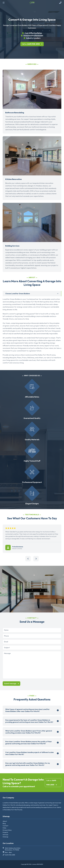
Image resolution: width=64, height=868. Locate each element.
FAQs (4, 828)
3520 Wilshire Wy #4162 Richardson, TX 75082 (13, 849)
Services (5, 835)
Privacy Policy (7, 830)
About (5, 821)
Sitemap (5, 837)
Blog (4, 823)
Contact (5, 826)
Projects (5, 832)
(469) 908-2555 (10, 855)
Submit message (10, 683)
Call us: (31, 44)
